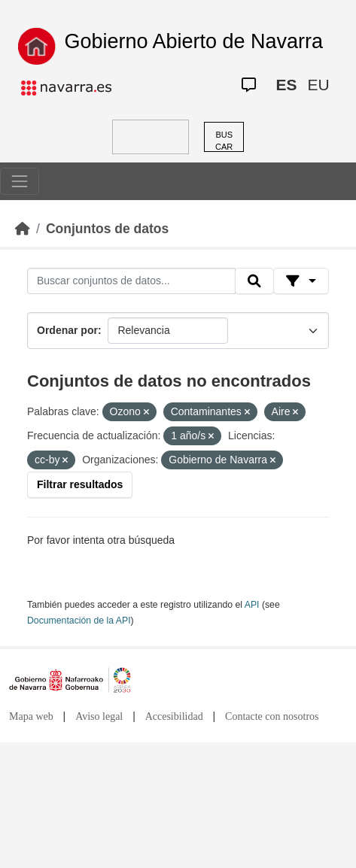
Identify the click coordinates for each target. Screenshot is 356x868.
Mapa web (31, 716)
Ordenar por (67, 330)
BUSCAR (224, 141)
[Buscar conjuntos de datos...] (131, 281)
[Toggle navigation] (20, 181)
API (252, 605)
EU (318, 85)
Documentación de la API (79, 621)
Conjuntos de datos (107, 229)
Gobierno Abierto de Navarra (193, 41)
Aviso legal (99, 716)
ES (286, 85)
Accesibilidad (174, 716)
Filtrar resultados (80, 484)
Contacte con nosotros (272, 716)
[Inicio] (23, 229)
